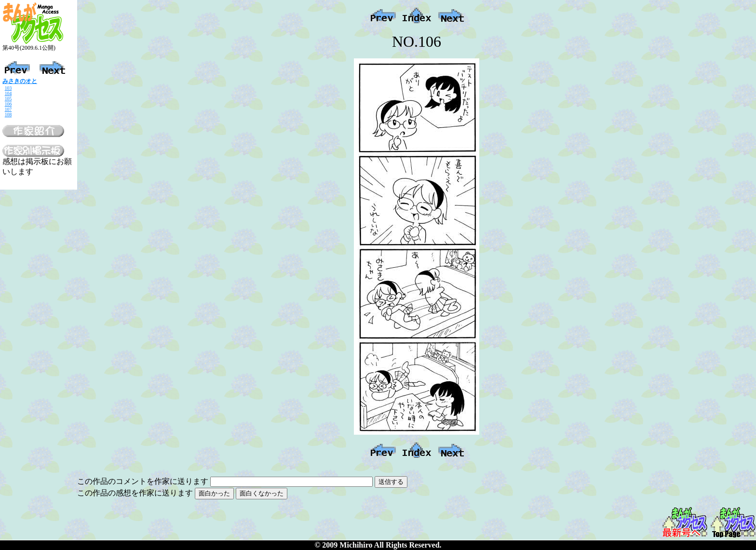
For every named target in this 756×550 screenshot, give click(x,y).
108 (8, 115)
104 (8, 93)
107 (8, 109)
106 (8, 104)
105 (8, 99)
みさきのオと (20, 81)
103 (8, 88)
